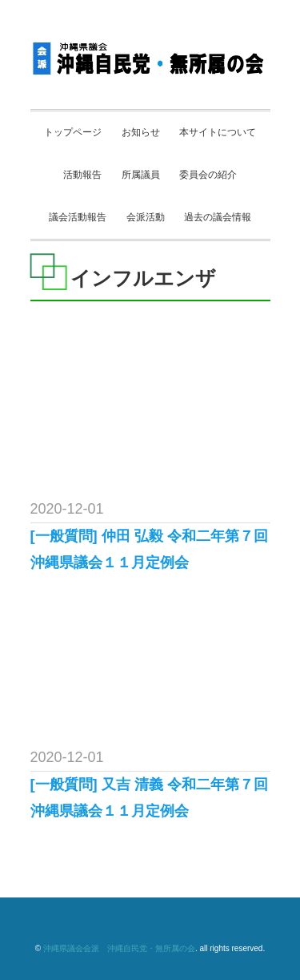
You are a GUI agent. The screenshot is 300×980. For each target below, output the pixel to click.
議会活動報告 (78, 217)
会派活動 (146, 217)
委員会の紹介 (208, 175)
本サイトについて (218, 132)
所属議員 (141, 175)
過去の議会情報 (218, 217)
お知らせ (141, 132)
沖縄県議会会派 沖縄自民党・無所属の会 (119, 948)
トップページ (73, 132)
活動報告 (82, 175)
